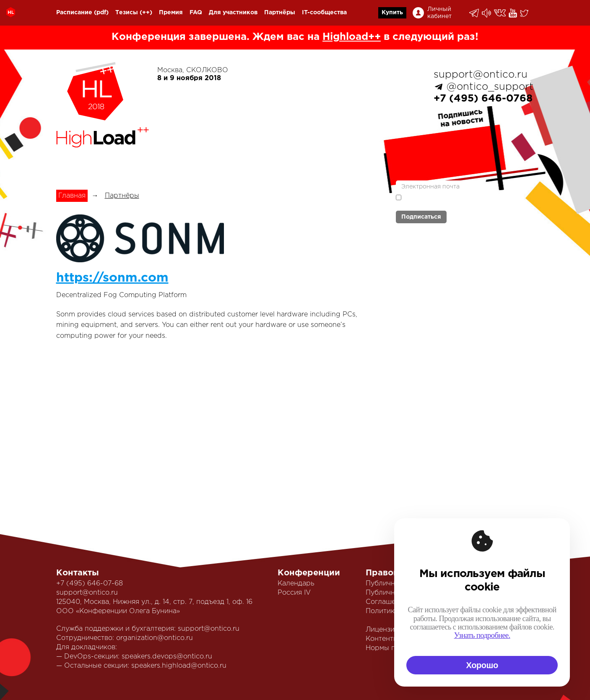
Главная (72, 196)
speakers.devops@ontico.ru (167, 657)
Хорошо (482, 665)
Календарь (296, 584)
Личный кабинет (439, 13)
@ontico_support (490, 87)
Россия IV (294, 593)
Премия (171, 13)
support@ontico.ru (481, 75)
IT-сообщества (324, 13)
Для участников (233, 13)
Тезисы (127, 13)
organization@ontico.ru (155, 638)
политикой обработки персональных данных (446, 201)
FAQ (196, 13)
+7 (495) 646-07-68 (90, 584)
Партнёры (280, 13)
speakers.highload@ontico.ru (179, 666)
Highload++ (352, 37)
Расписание (74, 13)
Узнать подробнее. (482, 635)
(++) (146, 13)
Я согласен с (446, 200)
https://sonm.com (112, 278)
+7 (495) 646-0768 (483, 99)
